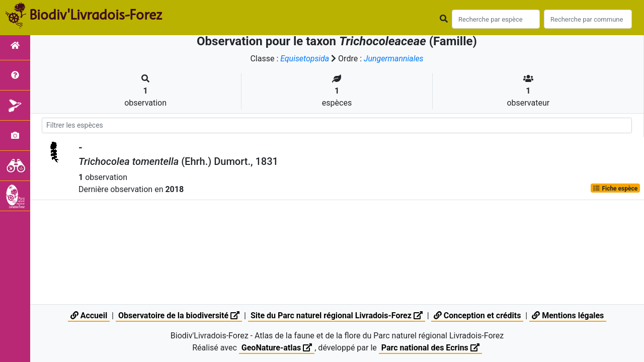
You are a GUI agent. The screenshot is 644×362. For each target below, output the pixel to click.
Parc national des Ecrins (430, 348)
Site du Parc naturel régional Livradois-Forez (337, 315)
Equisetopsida (305, 59)
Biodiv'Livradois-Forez (96, 15)
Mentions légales (568, 315)
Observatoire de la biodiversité (179, 315)
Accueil (89, 315)
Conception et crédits (477, 315)
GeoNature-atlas (277, 348)
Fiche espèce (615, 188)
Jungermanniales (394, 59)
